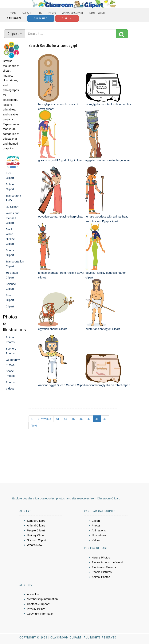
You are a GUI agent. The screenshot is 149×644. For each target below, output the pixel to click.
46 (81, 419)
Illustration (97, 13)
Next (34, 425)
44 (65, 419)
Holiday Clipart (36, 535)
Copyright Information (41, 614)
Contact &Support (38, 604)
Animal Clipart (36, 525)
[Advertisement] (75, 461)
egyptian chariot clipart (52, 329)
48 (97, 419)
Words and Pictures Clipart (13, 218)
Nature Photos (101, 557)
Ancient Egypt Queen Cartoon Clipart (62, 385)
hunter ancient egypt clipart (103, 329)
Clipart (27, 13)
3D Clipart (12, 207)
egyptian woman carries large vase (108, 160)
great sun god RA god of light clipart (61, 160)
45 (73, 419)
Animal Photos (101, 577)
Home (13, 13)
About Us (33, 594)
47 (89, 419)
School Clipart (36, 521)
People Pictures (102, 572)
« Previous (44, 419)
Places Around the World (107, 562)
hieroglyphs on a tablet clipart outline (109, 104)
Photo (52, 13)
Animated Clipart (73, 13)
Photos (10, 382)
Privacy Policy (36, 609)
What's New (35, 545)
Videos (10, 388)
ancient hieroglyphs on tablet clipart (108, 385)
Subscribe (41, 18)
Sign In (67, 18)
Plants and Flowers (104, 567)
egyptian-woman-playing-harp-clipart (61, 216)
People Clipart (36, 530)
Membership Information (42, 599)
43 (57, 419)
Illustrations (99, 535)
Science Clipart (37, 540)
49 (105, 419)
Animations (99, 530)
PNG (40, 13)
